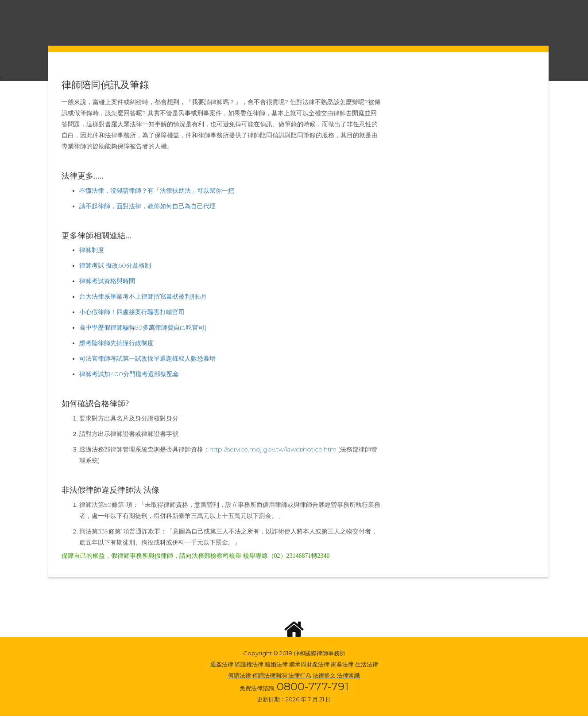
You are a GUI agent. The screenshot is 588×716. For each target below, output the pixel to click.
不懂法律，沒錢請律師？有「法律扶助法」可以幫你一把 (157, 191)
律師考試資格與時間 (107, 281)
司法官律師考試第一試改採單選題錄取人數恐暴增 (147, 358)
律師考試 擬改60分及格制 (115, 265)
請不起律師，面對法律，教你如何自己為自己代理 (147, 206)
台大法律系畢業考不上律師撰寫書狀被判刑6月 (143, 296)
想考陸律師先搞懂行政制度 (116, 343)
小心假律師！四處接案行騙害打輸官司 (132, 312)
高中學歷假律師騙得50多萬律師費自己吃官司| (143, 327)
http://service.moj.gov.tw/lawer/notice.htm (274, 449)
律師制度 (92, 250)
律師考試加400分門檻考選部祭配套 (129, 374)
